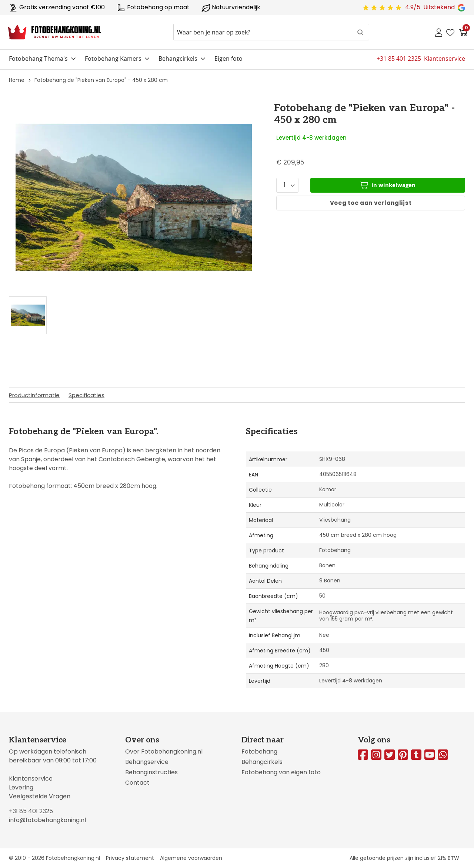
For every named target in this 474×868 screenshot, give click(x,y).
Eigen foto (228, 59)
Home (17, 80)
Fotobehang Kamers (113, 59)
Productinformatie (34, 395)
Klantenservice (31, 779)
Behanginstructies (151, 772)
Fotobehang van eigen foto (281, 772)
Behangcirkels (178, 59)
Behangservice (147, 762)
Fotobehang (259, 751)
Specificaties (86, 395)
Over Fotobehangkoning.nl (164, 751)
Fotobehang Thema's (38, 59)
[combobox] (271, 32)
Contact (137, 783)
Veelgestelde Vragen (40, 796)
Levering (21, 787)
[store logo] (55, 32)
